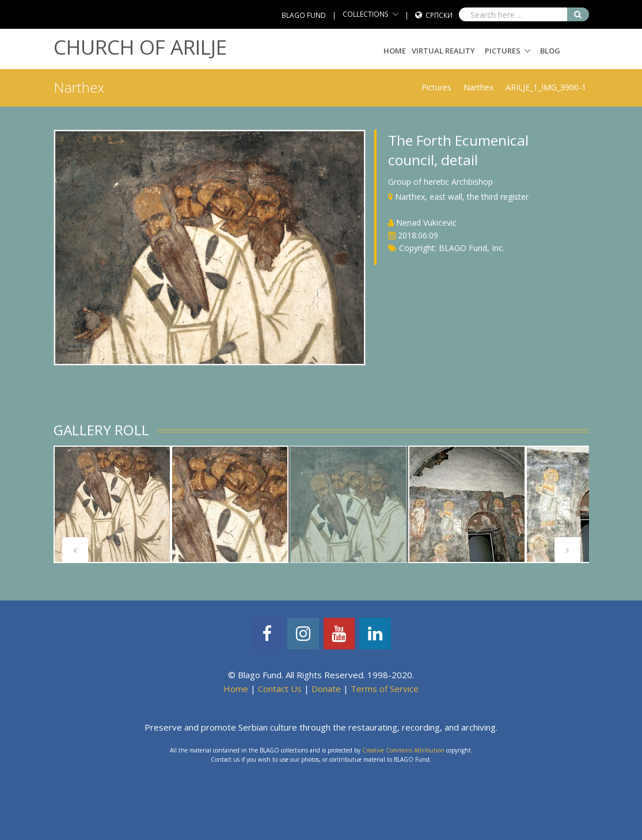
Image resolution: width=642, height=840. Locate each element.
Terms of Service (385, 689)
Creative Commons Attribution (403, 750)
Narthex (478, 87)
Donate (326, 689)
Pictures (503, 51)
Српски (439, 15)
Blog (550, 51)
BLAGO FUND (304, 15)
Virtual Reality (443, 51)
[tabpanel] (112, 504)
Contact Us (280, 689)
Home (395, 51)
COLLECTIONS (366, 14)
